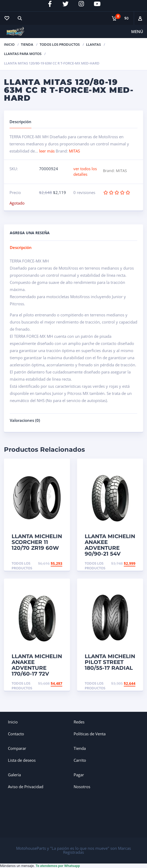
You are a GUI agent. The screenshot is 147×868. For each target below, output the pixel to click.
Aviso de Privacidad (26, 787)
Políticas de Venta (90, 734)
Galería (14, 775)
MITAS (74, 151)
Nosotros (82, 787)
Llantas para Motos (23, 54)
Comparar (17, 748)
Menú (137, 31)
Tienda (80, 748)
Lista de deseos (22, 760)
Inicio (9, 44)
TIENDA (27, 44)
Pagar (79, 775)
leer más (47, 151)
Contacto (16, 734)
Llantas (93, 44)
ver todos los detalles (85, 171)
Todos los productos (60, 44)
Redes (79, 722)
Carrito (80, 760)
